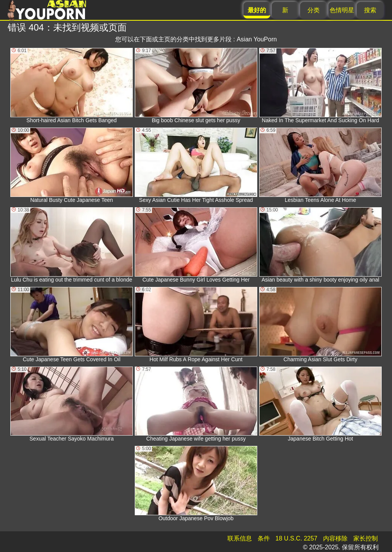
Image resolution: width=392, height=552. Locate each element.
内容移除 (335, 538)
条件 (264, 538)
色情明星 (342, 10)
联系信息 (240, 538)
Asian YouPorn (257, 39)
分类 (314, 10)
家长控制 (366, 538)
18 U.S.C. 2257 (296, 538)
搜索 (370, 10)
